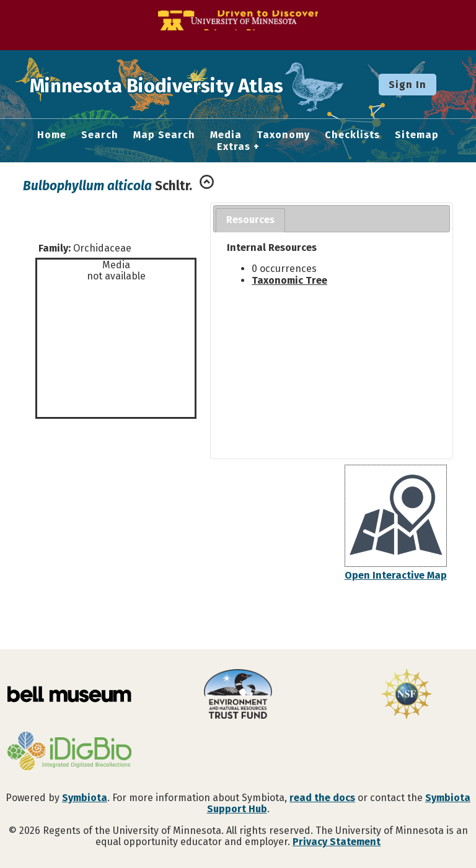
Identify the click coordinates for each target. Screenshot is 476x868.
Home (52, 135)
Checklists (352, 135)
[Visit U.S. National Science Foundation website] (407, 695)
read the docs (322, 798)
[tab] (250, 220)
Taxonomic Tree (289, 280)
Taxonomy (283, 135)
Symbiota (85, 798)
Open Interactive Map (396, 575)
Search (100, 135)
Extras (234, 147)
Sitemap (417, 135)
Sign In (408, 85)
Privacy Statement (337, 842)
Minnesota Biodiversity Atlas (193, 84)
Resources (250, 220)
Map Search (164, 135)
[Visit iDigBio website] (69, 752)
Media (226, 135)
